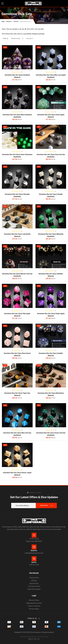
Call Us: (34, 562)
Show (28, 38)
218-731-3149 (34, 565)
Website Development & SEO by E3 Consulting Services (34, 637)
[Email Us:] (34, 547)
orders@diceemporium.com (34, 553)
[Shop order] (17, 38)
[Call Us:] (34, 559)
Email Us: (34, 551)
